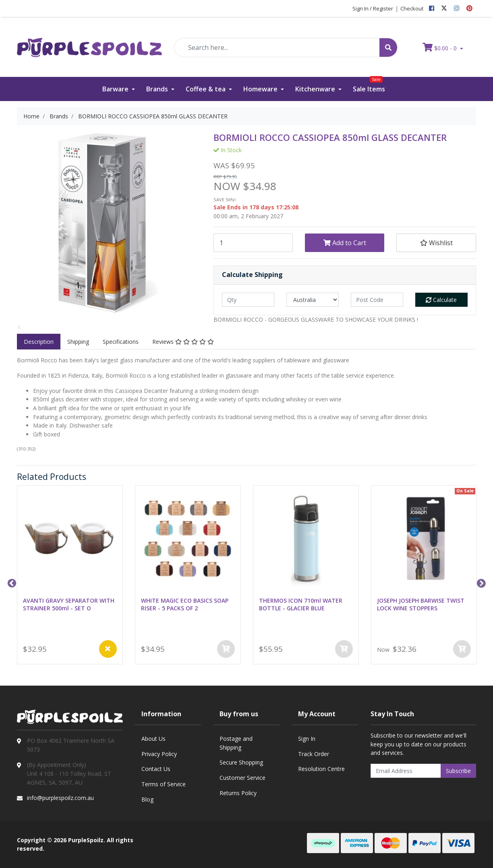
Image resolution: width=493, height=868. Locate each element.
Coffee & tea (206, 89)
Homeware (261, 89)
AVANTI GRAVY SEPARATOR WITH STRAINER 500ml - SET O (69, 604)
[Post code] (377, 300)
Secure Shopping (241, 762)
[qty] (248, 300)
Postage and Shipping (236, 743)
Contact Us (156, 769)
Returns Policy (238, 793)
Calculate (441, 300)
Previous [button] (11, 583)
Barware (116, 89)
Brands (158, 89)
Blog (147, 799)
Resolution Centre (321, 769)
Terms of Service (164, 784)
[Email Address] (406, 771)
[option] (19, 327)
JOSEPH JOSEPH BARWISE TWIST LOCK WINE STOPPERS (421, 604)
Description (39, 342)
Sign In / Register (373, 8)
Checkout (412, 8)
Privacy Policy (159, 754)
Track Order (314, 754)
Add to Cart (345, 243)
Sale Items (369, 85)
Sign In (307, 739)
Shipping (78, 342)
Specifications (121, 342)
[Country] (313, 300)
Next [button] (480, 583)
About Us (153, 739)
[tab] (39, 342)
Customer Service (242, 778)
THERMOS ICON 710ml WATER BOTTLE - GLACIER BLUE (301, 604)
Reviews (183, 342)
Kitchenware (316, 89)
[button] (436, 243)
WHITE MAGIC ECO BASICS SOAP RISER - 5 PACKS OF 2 (185, 604)
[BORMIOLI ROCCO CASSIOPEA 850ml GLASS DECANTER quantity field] (253, 243)
